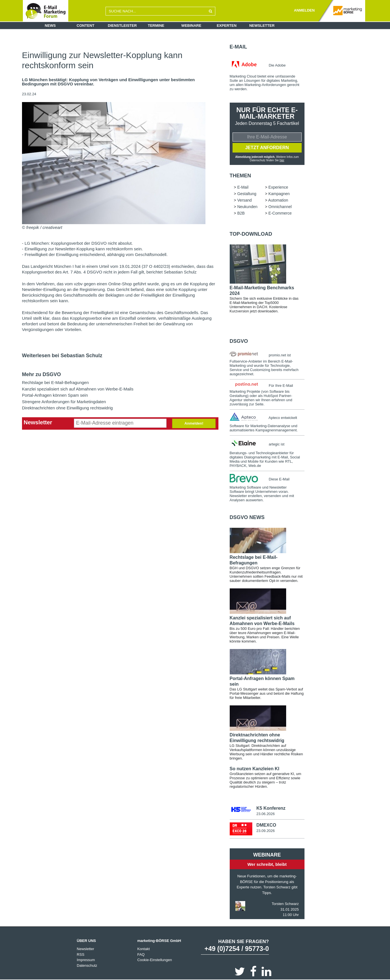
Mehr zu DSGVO (41, 374)
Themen (240, 176)
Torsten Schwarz (285, 904)
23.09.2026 (265, 831)
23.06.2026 (265, 814)
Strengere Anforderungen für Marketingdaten (64, 402)
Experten (227, 26)
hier (282, 160)
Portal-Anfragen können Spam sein (55, 395)
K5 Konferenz (271, 808)
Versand (245, 200)
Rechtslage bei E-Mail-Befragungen (55, 382)
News (50, 26)
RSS (81, 954)
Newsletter (262, 26)
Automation (278, 200)
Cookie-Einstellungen (155, 960)
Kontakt (143, 949)
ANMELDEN (304, 10)
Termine (156, 26)
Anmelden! (194, 423)
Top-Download (251, 234)
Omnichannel (280, 207)
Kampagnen (279, 194)
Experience (278, 187)
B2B (241, 213)
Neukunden (247, 207)
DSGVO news (247, 517)
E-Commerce (280, 213)
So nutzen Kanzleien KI (255, 769)
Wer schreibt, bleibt (267, 864)
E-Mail (238, 47)
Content (86, 26)
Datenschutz (87, 965)
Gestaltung (247, 194)
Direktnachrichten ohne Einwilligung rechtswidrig (67, 408)
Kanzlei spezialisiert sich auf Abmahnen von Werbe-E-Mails (78, 389)
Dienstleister (122, 26)
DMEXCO (266, 825)
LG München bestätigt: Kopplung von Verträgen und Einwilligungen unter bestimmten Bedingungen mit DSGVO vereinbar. (109, 82)
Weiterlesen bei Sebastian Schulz (62, 356)
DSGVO (239, 341)
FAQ (141, 954)
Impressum (86, 960)
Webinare (191, 26)
